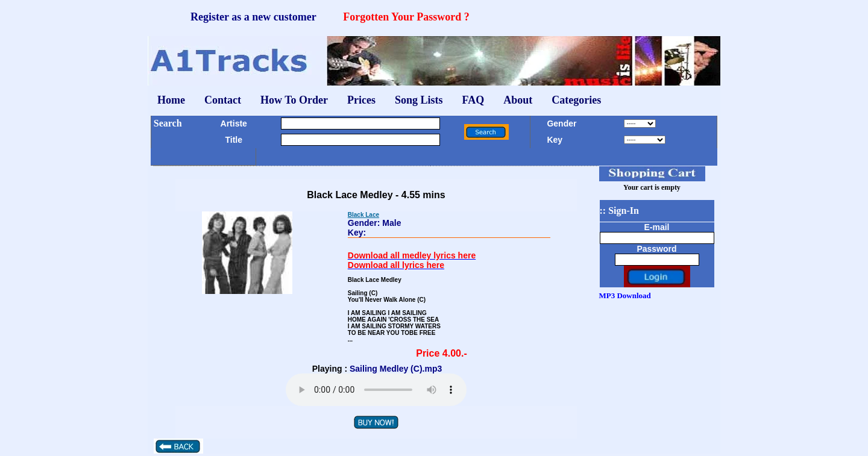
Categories (576, 100)
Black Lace (363, 215)
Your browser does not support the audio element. (376, 390)
